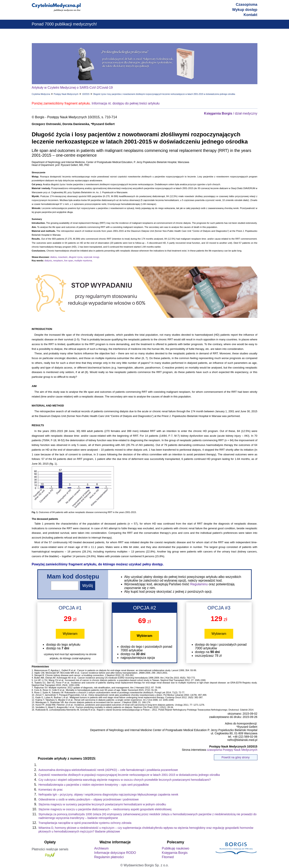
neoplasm (58, 261)
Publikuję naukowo (175, 848)
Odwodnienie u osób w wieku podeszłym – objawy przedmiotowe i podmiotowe (89, 799)
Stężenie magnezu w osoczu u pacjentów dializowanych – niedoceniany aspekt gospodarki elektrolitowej (105, 809)
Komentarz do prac (51, 790)
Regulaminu (199, 584)
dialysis (48, 261)
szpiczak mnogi (91, 257)
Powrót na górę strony (236, 757)
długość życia (76, 257)
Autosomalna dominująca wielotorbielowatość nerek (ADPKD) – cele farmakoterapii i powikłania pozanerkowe (108, 770)
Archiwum (101, 848)
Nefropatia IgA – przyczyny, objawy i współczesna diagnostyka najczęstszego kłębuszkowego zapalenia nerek (108, 795)
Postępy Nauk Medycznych (66, 94)
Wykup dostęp (245, 10)
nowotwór (63, 257)
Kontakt (251, 15)
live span (69, 261)
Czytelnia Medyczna (41, 94)
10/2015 (86, 94)
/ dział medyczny (231, 113)
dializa (53, 257)
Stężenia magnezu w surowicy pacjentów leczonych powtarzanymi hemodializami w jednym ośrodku (102, 804)
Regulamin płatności (109, 857)
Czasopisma (246, 5)
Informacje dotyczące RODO (115, 853)
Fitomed (168, 857)
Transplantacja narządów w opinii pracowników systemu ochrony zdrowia (85, 823)
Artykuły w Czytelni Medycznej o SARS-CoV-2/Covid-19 (72, 88)
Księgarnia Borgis (175, 853)
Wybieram (70, 634)
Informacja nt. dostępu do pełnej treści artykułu (126, 103)
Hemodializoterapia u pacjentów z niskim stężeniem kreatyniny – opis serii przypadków (94, 785)
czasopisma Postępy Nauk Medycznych (232, 750)
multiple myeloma (83, 261)
